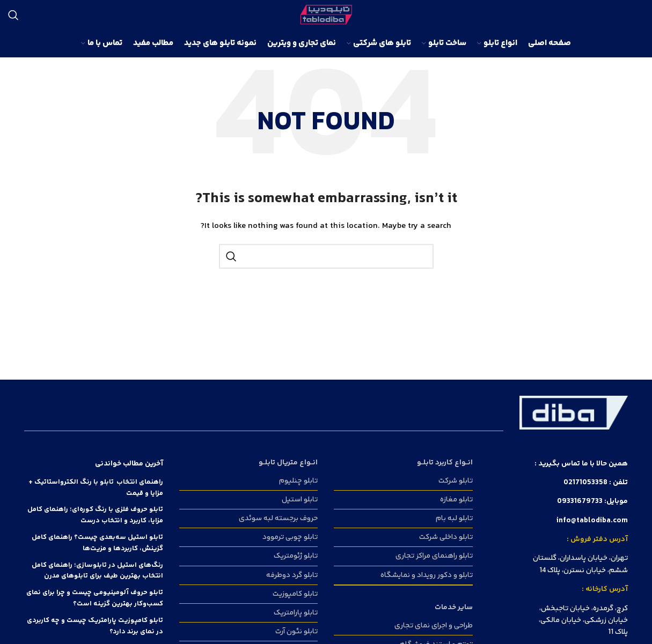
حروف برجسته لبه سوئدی (278, 519)
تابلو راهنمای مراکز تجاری (434, 556)
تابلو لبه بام (454, 519)
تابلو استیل (300, 500)
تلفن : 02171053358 (596, 483)
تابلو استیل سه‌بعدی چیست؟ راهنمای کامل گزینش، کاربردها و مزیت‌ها (97, 543)
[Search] (13, 15)
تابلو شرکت (456, 481)
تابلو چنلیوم (298, 481)
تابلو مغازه (456, 500)
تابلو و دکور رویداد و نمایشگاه (427, 575)
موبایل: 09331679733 (592, 501)
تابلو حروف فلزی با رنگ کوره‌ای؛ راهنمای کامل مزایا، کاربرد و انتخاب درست (95, 515)
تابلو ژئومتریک (296, 556)
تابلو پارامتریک (296, 613)
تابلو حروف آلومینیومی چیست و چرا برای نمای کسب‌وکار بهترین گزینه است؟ (95, 598)
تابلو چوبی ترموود (290, 537)
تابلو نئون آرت (296, 632)
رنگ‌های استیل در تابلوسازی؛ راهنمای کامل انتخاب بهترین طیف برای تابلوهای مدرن (97, 571)
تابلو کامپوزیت (295, 594)
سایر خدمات (454, 608)
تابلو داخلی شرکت (446, 537)
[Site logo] (326, 15)
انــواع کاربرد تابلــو (445, 463)
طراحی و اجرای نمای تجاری (434, 626)
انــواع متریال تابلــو (288, 463)
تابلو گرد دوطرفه (292, 575)
